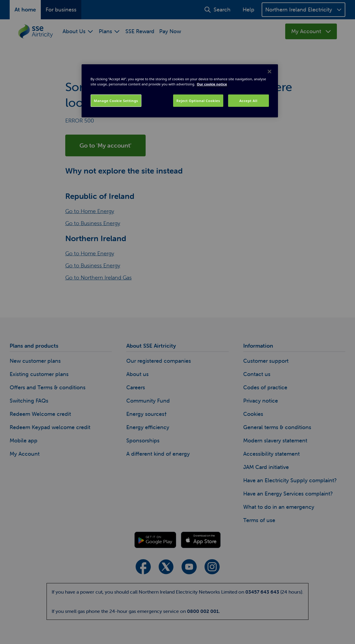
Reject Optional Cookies (198, 101)
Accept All (248, 101)
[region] (180, 91)
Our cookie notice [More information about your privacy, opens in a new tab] (212, 84)
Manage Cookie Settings (116, 101)
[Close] (269, 72)
